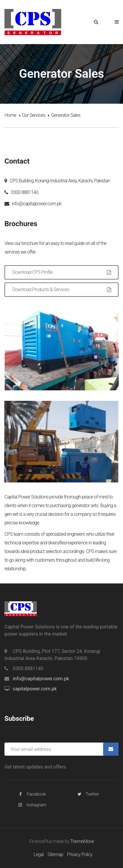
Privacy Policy (80, 854)
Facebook (36, 794)
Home (10, 115)
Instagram (36, 805)
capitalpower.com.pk (35, 689)
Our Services (34, 115)
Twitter (92, 794)
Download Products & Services (41, 289)
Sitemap (55, 854)
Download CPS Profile (33, 272)
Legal (39, 854)
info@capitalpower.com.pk (37, 204)
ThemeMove (82, 841)
